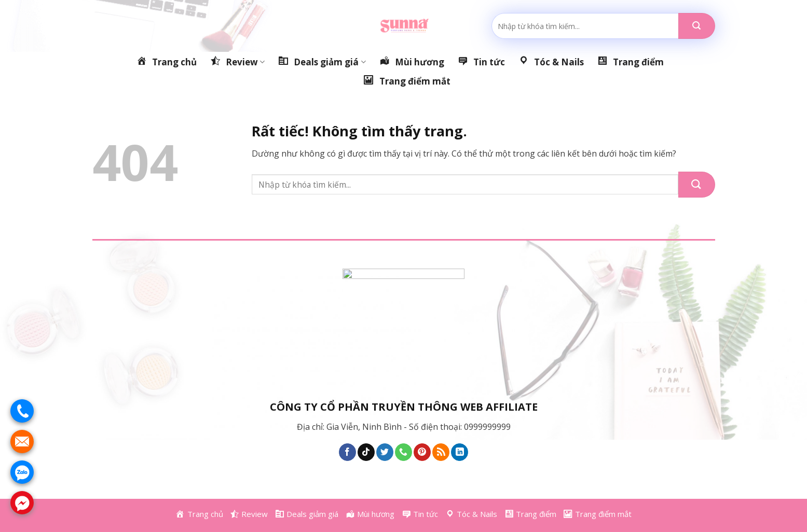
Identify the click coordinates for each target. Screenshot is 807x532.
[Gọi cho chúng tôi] (404, 452)
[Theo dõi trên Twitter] (385, 452)
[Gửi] (697, 26)
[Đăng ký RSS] (441, 452)
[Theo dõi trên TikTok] (366, 452)
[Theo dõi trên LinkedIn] (460, 452)
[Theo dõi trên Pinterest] (422, 452)
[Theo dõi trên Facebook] (347, 452)
